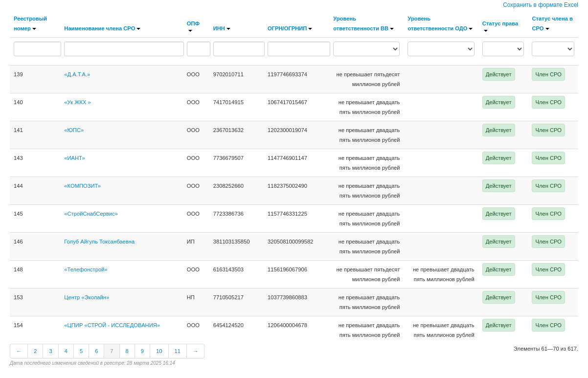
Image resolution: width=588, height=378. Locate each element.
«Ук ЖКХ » (77, 102)
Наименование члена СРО (102, 28)
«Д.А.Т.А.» (77, 74)
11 (178, 351)
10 (159, 351)
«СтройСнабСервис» (91, 214)
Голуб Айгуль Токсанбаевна (99, 242)
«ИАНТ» (74, 158)
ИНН (222, 28)
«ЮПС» (74, 130)
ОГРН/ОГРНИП (290, 28)
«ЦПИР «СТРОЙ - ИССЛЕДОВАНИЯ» (112, 325)
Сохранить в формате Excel (541, 5)
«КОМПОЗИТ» (82, 186)
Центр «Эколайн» (87, 297)
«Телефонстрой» (86, 269)
